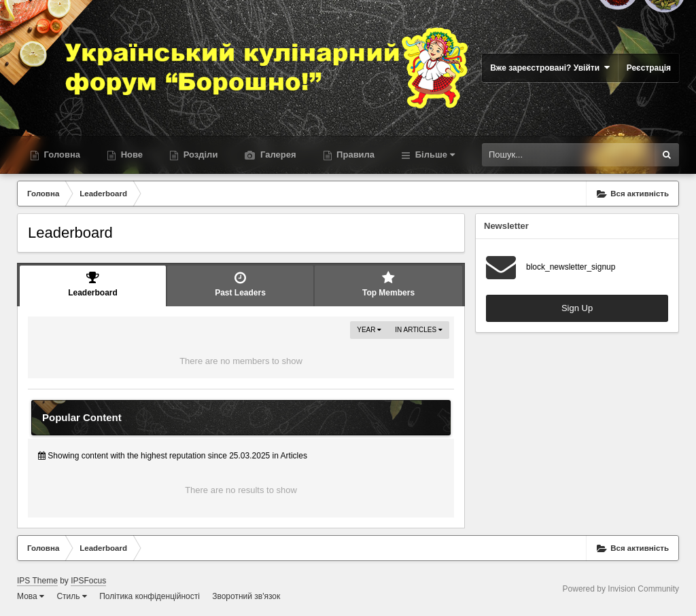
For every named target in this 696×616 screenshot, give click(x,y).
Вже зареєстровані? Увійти (550, 68)
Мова (31, 596)
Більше (434, 155)
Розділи (199, 155)
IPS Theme (37, 581)
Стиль (71, 596)
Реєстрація (649, 68)
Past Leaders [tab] (240, 284)
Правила (355, 155)
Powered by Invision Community (621, 589)
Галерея (277, 155)
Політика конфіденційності (150, 596)
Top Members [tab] (388, 284)
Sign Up (577, 308)
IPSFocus (88, 581)
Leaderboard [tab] (93, 284)
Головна (61, 155)
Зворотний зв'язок (246, 596)
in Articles (419, 330)
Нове (130, 155)
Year (369, 330)
